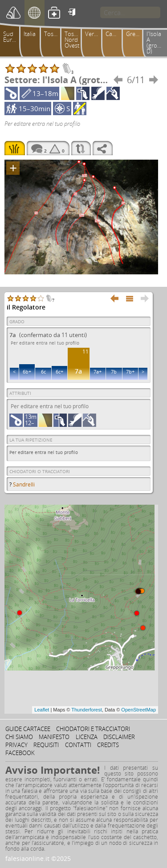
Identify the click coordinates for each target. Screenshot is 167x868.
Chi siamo (19, 737)
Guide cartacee (28, 729)
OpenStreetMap (138, 710)
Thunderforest (86, 710)
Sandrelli (24, 484)
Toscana (54, 34)
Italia (30, 34)
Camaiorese (115, 34)
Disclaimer (119, 737)
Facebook (20, 753)
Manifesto (54, 737)
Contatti (78, 745)
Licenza (87, 737)
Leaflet (42, 710)
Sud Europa (13, 37)
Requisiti (46, 745)
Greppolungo (136, 34)
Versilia (94, 34)
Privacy (16, 745)
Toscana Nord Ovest (74, 40)
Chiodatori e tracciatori (93, 729)
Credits (108, 745)
